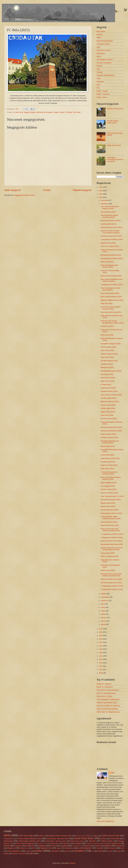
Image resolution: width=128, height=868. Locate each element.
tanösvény (55, 851)
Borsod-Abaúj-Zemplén (105, 41)
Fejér (98, 47)
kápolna (11, 848)
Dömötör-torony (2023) (109, 419)
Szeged (56, 112)
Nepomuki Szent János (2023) (111, 227)
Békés (99, 38)
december (105, 200)
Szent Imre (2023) (107, 415)
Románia (66, 843)
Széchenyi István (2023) (109, 391)
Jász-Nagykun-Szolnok (105, 60)
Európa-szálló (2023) (108, 408)
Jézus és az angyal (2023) (110, 246)
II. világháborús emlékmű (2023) (112, 534)
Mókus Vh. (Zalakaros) (105, 687)
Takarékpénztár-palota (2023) (111, 371)
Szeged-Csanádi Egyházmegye (97, 843)
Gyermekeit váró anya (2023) (111, 312)
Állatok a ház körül (19, 854)
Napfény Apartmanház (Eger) (107, 703)
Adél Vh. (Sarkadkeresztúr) (106, 693)
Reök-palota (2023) (107, 469)
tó (92, 851)
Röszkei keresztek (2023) (109, 510)
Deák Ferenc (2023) (108, 381)
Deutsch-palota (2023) (108, 347)
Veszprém (100, 82)
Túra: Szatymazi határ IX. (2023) (112, 496)
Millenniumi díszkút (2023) (110, 402)
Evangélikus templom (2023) (111, 344)
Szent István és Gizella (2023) (111, 395)
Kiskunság (8, 841)
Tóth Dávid (77, 112)
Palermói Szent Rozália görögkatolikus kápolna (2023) (112, 322)
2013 (101, 659)
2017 (101, 646)
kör (34, 848)
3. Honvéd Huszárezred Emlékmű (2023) (109, 473)
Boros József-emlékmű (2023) (111, 297)
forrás (53, 846)
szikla (28, 851)
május (103, 611)
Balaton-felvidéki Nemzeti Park (60, 836)
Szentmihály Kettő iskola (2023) (112, 544)
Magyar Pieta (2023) (108, 412)
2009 (101, 673)
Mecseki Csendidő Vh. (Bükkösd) (108, 706)
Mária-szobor (107, 841)
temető (68, 851)
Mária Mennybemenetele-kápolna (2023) (110, 266)
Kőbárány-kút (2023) (108, 570)
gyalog (64, 846)
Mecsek (92, 841)
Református (54, 843)
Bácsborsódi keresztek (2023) (111, 276)
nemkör (100, 848)
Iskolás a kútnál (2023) (109, 489)
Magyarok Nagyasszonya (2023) (112, 300)
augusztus (105, 601)
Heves (99, 56)
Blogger (73, 863)
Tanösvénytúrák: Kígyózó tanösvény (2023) (109, 216)
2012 (101, 663)
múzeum (69, 848)
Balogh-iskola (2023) (108, 503)
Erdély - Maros (102, 97)
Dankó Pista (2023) (107, 350)
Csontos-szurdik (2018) (115, 109)
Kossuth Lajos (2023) (108, 405)
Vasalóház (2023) (107, 364)
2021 (101, 632)
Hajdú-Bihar (101, 53)
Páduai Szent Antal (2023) (110, 525)
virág (118, 851)
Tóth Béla (68, 112)
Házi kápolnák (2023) (108, 212)
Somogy (100, 72)
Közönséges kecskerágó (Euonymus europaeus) (115, 159)
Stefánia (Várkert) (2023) (109, 354)
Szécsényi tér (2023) (108, 378)
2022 (101, 629)
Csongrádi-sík (9, 839)
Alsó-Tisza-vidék (26, 836)
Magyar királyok (30, 112)
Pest (98, 69)
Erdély (103, 839)
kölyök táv (24, 848)
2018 (101, 642)
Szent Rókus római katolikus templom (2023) (111, 308)
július (103, 604)
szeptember (105, 597)
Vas (98, 88)
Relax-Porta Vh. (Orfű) (104, 696)
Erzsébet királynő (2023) (109, 361)
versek (110, 851)
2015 (101, 653)
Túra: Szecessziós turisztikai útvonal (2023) (111, 289)
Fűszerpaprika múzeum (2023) (111, 513)
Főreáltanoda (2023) (108, 462)
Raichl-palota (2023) (108, 446)
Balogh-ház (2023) (107, 367)
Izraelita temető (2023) (108, 224)
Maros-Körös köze (77, 841)
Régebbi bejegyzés (82, 190)
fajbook (42, 846)
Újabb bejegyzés (12, 190)
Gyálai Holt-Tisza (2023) (109, 522)
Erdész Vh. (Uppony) (104, 684)
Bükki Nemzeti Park (111, 836)
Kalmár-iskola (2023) (108, 506)
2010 (101, 670)
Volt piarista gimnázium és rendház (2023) (110, 442)
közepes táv (46, 848)
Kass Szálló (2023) (107, 357)
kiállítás (108, 846)
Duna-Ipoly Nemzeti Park (58, 839)
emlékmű (30, 846)
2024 (101, 194)
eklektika (18, 846)
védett (6, 854)
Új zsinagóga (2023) (108, 486)
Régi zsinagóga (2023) (109, 483)
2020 (101, 636)
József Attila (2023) (107, 455)
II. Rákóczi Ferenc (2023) (109, 438)
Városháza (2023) (107, 374)
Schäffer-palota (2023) (108, 398)
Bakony (41, 836)
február (104, 621)
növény (112, 848)
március (104, 618)
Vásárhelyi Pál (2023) (108, 388)
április (103, 614)
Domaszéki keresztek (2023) (111, 500)
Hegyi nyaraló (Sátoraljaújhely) (107, 709)
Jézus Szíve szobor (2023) (110, 293)
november (105, 204)
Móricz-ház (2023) (107, 335)
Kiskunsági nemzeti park (29, 841)
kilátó (98, 846)
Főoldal (47, 190)
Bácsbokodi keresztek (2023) (111, 255)
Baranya (100, 35)
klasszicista (120, 846)
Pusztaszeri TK (42, 844)
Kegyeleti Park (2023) (108, 243)
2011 (101, 666)
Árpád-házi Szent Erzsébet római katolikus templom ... (111, 232)
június (103, 607)
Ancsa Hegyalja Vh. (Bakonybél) (108, 699)
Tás (113, 773)
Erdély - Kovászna (103, 94)
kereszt (87, 846)
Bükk (96, 836)
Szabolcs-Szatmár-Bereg (105, 75)
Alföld (7, 835)
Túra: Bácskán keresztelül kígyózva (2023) (110, 207)
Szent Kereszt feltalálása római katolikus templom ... (111, 280)
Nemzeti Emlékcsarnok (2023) (111, 431)
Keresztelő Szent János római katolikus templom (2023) (111, 575)
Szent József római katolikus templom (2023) (111, 478)
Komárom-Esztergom (104, 63)
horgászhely (76, 846)
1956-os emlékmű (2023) (109, 556)
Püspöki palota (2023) (108, 434)
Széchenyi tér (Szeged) (44, 112)
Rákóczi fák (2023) (107, 262)
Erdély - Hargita (102, 91)
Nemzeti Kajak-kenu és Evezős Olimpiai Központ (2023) (112, 549)
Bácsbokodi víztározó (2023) (111, 221)
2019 (101, 639)
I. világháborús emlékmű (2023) (112, 239)
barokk (7, 846)
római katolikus (14, 851)
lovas (21, 112)
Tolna (99, 78)
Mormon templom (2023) (109, 493)
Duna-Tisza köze (84, 838)
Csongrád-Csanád (103, 44)
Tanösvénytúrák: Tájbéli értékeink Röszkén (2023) (111, 517)
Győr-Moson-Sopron (104, 50)
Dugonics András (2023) (109, 465)
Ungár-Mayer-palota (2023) (110, 458)
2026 (101, 187)
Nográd (99, 66)
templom (80, 851)
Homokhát (115, 839)
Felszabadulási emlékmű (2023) (112, 258)
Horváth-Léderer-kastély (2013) (113, 122)
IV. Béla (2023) (106, 385)
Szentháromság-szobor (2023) (111, 236)
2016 (101, 649)
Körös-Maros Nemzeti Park (56, 841)
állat (32, 853)
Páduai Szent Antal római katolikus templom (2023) (110, 530)
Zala (98, 85)
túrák (100, 851)
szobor (62, 112)
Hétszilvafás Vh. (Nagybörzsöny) (108, 712)
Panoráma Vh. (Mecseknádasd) (108, 690)
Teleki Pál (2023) (106, 304)
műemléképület (85, 848)
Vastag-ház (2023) (107, 326)
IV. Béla (16, 112)
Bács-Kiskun (101, 31)
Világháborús (116, 843)
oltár (123, 848)
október (104, 594)
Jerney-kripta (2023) (108, 553)
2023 (101, 197)
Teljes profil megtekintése (106, 821)
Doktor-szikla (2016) (114, 145)
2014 (101, 656)
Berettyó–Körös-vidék (83, 836)
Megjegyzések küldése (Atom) (24, 195)
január (103, 624)
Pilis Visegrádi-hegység (25, 843)
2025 (101, 191)
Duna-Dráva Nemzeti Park (30, 839)
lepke (59, 848)
